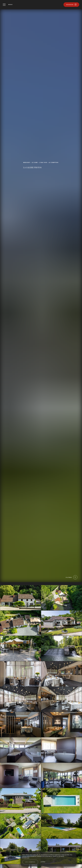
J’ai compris (30, 862)
